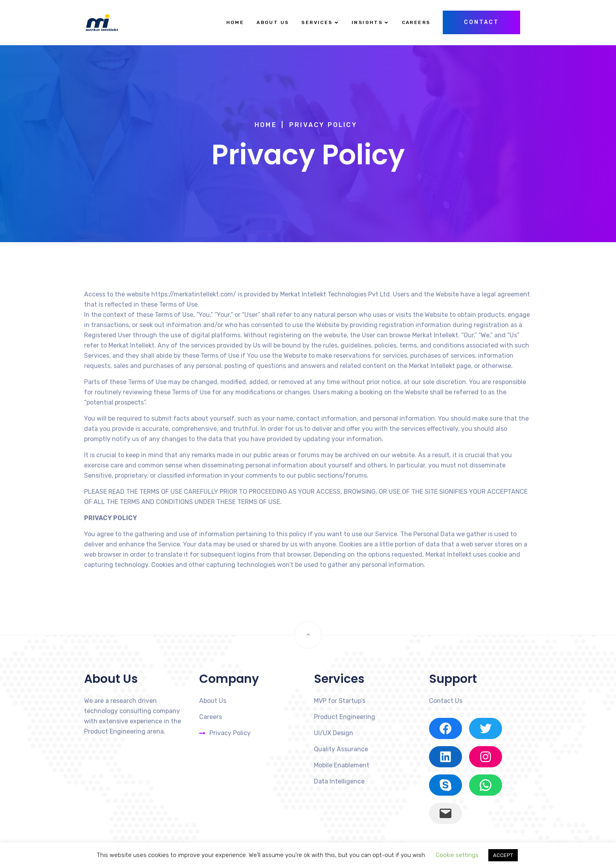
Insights (367, 22)
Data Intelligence (339, 781)
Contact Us (446, 701)
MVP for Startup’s (340, 701)
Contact (481, 22)
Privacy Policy (230, 733)
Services (317, 22)
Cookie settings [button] (457, 855)
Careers (416, 22)
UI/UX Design (334, 733)
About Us (273, 22)
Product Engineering (345, 717)
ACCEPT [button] (503, 855)
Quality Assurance (341, 749)
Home (235, 22)
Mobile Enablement (342, 765)
